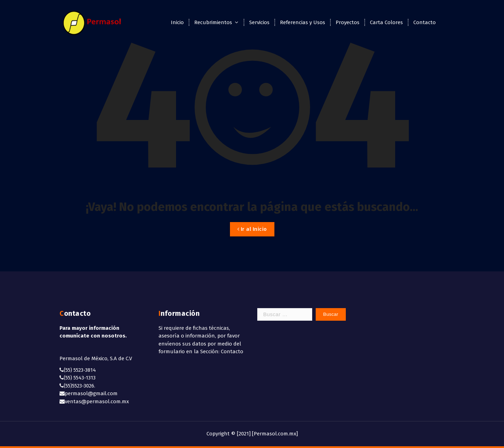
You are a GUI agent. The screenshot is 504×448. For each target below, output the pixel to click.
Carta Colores (386, 22)
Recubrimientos (213, 22)
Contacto (425, 22)
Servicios (259, 22)
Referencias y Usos (303, 22)
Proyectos (348, 22)
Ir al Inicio (252, 229)
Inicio (177, 22)
